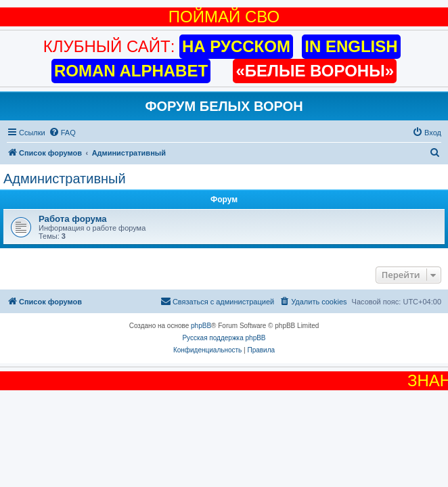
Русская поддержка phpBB (224, 338)
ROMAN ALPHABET (131, 71)
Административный (65, 179)
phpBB (201, 326)
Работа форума (73, 219)
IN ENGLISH (351, 46)
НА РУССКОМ (236, 46)
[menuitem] (62, 133)
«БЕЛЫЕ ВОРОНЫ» (315, 71)
